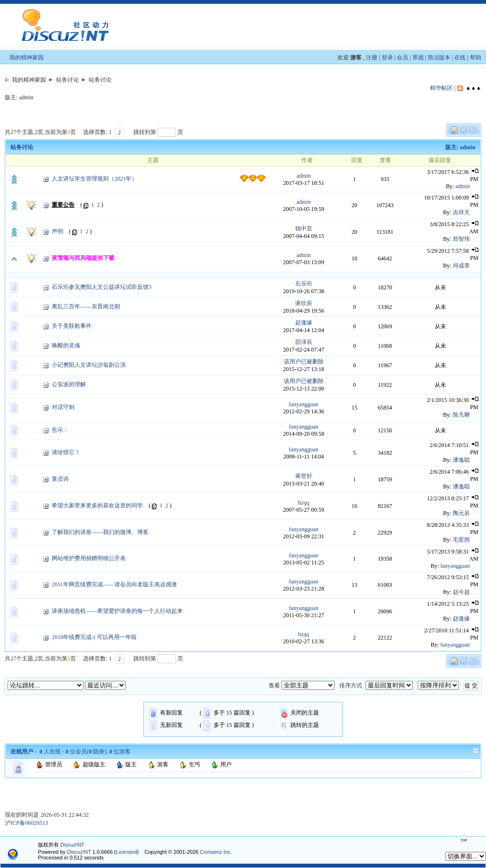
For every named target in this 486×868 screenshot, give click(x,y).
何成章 (461, 266)
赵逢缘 (304, 323)
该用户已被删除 (304, 362)
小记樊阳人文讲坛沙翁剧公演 (89, 365)
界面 (418, 57)
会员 (402, 57)
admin (304, 176)
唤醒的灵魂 (66, 345)
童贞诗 (60, 479)
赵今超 (461, 592)
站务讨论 (67, 80)
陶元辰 (461, 513)
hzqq (304, 503)
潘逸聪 (461, 460)
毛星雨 (461, 540)
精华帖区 (441, 88)
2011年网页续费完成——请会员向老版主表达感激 (114, 584)
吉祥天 (461, 212)
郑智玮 (461, 239)
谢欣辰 (304, 303)
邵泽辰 (304, 342)
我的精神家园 (27, 57)
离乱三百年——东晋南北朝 (86, 306)
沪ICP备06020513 (26, 823)
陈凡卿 (461, 415)
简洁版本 (439, 57)
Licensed (126, 852)
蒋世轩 (304, 476)
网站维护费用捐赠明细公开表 (89, 558)
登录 (387, 57)
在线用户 (22, 752)
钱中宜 (304, 229)
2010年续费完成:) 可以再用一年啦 (94, 637)
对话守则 (63, 407)
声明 (57, 231)
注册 (372, 57)
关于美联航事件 (72, 326)
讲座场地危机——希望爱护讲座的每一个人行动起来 (117, 611)
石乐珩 (304, 284)
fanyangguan (304, 404)
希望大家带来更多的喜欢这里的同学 (97, 506)
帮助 (476, 57)
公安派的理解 (69, 384)
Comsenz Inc (215, 852)
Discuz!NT (72, 845)
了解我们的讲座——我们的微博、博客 (100, 532)
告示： (60, 430)
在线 (460, 57)
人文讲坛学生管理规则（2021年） (94, 179)
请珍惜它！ (66, 452)
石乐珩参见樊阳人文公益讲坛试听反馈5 (102, 287)
